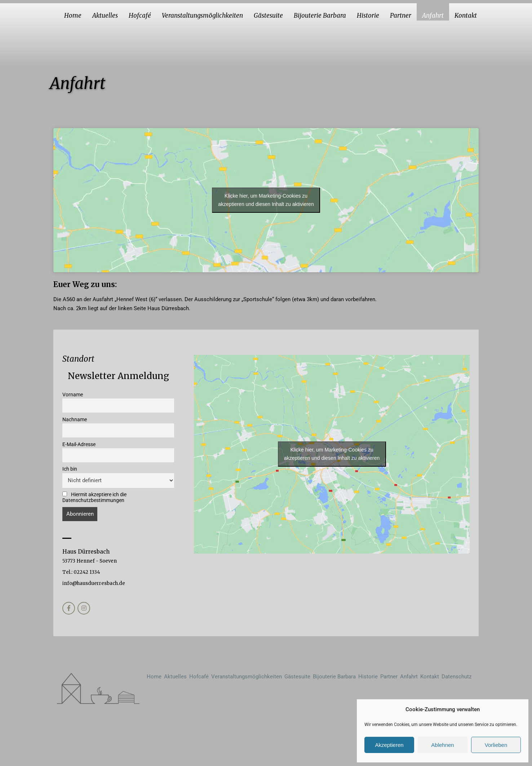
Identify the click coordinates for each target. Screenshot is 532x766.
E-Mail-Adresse (79, 444)
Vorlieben (496, 745)
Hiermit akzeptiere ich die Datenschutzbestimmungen (94, 497)
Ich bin (70, 469)
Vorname (73, 395)
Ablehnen (442, 745)
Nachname (75, 419)
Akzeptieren (389, 745)
